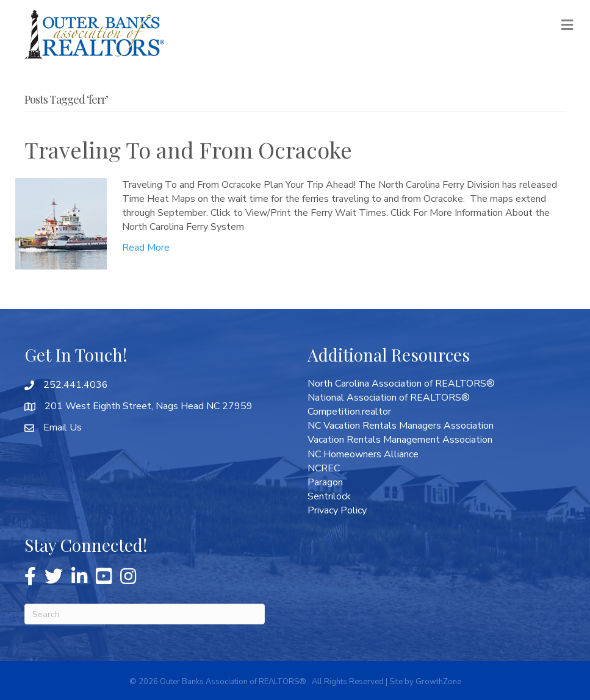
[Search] (145, 614)
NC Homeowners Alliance (363, 454)
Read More (146, 248)
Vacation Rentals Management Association (400, 440)
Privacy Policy (337, 510)
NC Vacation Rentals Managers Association (401, 426)
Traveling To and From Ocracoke (188, 149)
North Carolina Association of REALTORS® (401, 384)
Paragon (325, 482)
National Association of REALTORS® (389, 398)
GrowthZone (438, 682)
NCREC (324, 468)
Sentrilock (329, 496)
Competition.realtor (349, 412)
